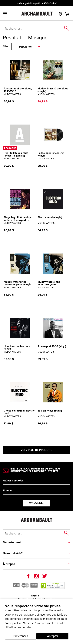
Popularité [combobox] (25, 47)
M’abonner (37, 503)
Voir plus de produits (36, 450)
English (35, 596)
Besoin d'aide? (13, 553)
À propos (9, 564)
